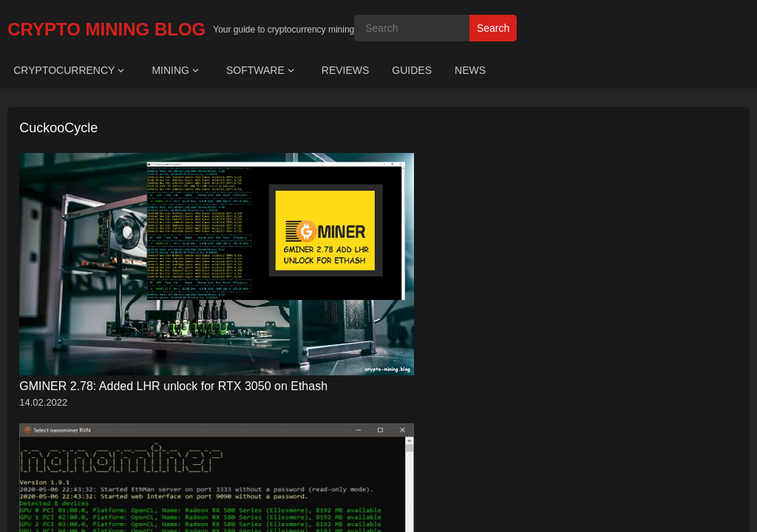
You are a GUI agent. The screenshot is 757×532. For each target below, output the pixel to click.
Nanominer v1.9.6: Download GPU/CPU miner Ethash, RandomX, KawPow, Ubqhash (281, 275)
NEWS (470, 70)
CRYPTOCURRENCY (64, 70)
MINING (170, 70)
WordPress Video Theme (418, 368)
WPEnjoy (499, 368)
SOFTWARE (255, 70)
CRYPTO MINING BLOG (106, 29)
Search (493, 28)
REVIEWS (346, 70)
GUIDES (412, 70)
